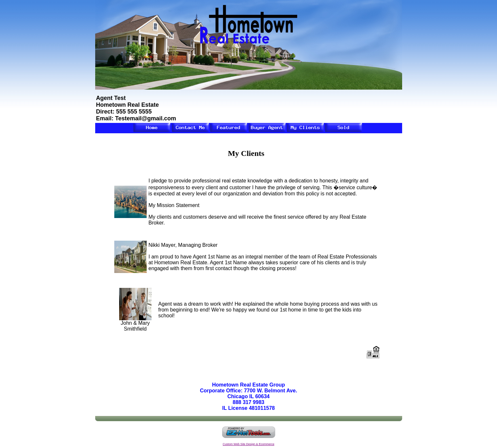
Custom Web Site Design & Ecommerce (248, 444)
